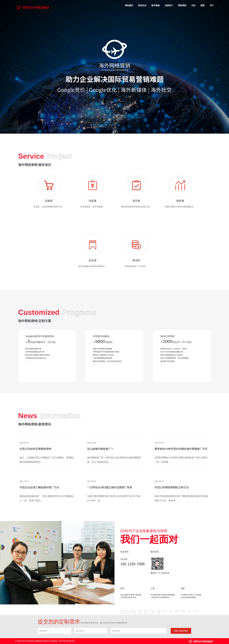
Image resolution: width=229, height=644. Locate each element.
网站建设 (129, 5)
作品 (193, 5)
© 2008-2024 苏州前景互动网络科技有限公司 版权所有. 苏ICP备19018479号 (45, 641)
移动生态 (142, 5)
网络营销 (182, 5)
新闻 (203, 5)
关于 (212, 5)
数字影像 (156, 5)
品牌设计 (169, 5)
